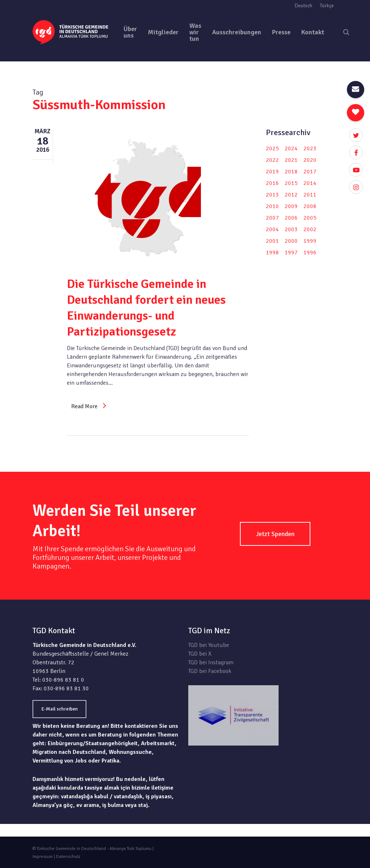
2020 (310, 160)
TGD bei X (200, 654)
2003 (291, 229)
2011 (310, 195)
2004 (272, 229)
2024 (291, 148)
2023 (310, 148)
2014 (310, 183)
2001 (272, 241)
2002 (310, 229)
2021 (291, 160)
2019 (272, 172)
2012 (291, 195)
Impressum (43, 857)
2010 (272, 206)
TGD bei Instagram (211, 662)
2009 (291, 206)
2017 (310, 172)
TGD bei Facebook (210, 671)
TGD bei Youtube (209, 645)
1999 (310, 241)
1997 (291, 252)
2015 (291, 183)
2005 (310, 218)
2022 (272, 160)
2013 (272, 195)
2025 (272, 148)
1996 (310, 252)
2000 (291, 241)
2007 (272, 218)
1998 (272, 252)
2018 (291, 172)
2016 (272, 183)
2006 (291, 218)
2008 (310, 206)
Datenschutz (68, 857)
